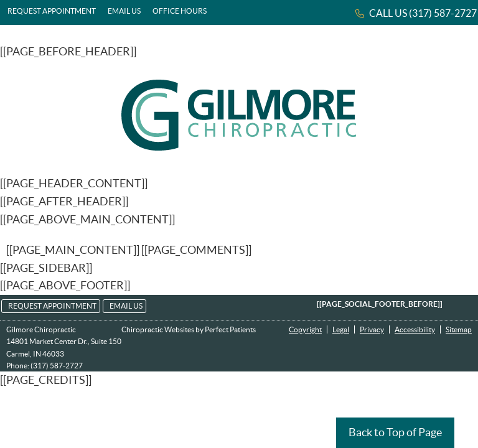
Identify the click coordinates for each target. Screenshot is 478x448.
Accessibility (415, 329)
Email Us (124, 11)
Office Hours (180, 11)
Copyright (305, 329)
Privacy (372, 329)
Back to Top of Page (395, 432)
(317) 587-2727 (443, 13)
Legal (341, 329)
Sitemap (459, 329)
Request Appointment (52, 11)
